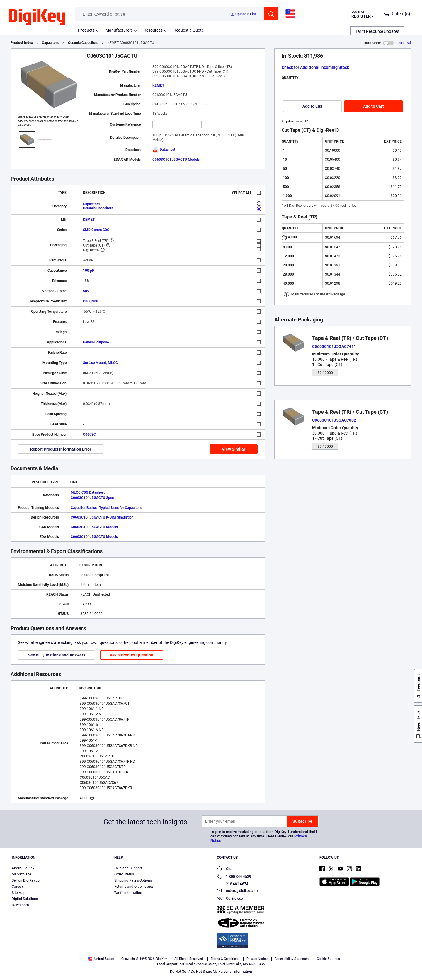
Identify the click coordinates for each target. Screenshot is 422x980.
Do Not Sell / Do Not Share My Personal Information (211, 972)
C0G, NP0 (91, 301)
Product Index (22, 43)
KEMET (158, 85)
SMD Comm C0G (96, 230)
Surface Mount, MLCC (100, 363)
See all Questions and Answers (57, 655)
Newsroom (20, 905)
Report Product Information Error (61, 449)
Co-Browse (230, 899)
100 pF (89, 271)
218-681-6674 (233, 884)
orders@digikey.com (237, 891)
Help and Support (128, 868)
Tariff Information (128, 893)
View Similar (234, 449)
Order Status (124, 874)
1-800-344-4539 (234, 877)
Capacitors (50, 43)
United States (101, 959)
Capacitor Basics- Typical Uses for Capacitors (106, 508)
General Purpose (96, 342)
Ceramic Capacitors (83, 43)
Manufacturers (119, 30)
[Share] (405, 43)
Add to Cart (373, 106)
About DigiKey (23, 868)
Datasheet (164, 150)
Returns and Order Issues (134, 887)
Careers (18, 887)
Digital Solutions (25, 899)
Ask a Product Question (132, 655)
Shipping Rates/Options (133, 880)
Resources (153, 30)
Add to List (312, 106)
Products (86, 30)
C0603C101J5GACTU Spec (92, 498)
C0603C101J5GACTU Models (176, 160)
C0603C (89, 435)
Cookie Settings (328, 959)
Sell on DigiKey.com (27, 880)
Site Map (19, 893)
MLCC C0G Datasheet (88, 492)
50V (86, 291)
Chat (225, 869)
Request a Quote (189, 30)
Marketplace (21, 874)
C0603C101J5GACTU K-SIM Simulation (102, 517)
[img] (37, 18)
